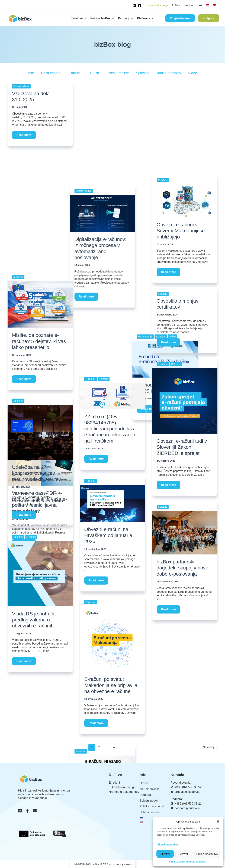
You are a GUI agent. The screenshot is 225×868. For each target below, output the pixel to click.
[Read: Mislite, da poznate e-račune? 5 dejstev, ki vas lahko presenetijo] (40, 304)
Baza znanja (51, 73)
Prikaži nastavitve (207, 854)
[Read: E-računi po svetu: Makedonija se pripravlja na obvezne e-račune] (112, 639)
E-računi (74, 73)
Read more (25, 134)
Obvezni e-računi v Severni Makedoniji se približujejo (181, 231)
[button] (218, 821)
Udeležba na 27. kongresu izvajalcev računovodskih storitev (36, 473)
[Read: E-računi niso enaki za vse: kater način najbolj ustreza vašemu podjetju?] (112, 258)
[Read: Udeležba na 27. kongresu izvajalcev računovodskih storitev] (40, 432)
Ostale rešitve (118, 73)
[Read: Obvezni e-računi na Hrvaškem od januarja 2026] (112, 503)
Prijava (189, 5)
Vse (31, 73)
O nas (144, 783)
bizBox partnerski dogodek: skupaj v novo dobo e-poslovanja (182, 568)
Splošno (142, 73)
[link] (200, 5)
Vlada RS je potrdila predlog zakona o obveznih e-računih (34, 619)
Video (193, 73)
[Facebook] (140, 5)
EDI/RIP (94, 73)
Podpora (145, 795)
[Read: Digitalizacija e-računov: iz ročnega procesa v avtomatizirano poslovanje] (112, 109)
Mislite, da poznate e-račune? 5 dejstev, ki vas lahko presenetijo (39, 341)
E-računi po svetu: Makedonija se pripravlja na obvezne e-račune (111, 685)
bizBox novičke (150, 789)
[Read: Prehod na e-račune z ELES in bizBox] (185, 109)
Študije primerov (168, 73)
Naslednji (210, 747)
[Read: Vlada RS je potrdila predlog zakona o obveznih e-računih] (40, 573)
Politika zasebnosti (196, 862)
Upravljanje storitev (168, 844)
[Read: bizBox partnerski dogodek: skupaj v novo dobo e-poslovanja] (185, 532)
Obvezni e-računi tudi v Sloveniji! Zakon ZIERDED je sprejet (182, 447)
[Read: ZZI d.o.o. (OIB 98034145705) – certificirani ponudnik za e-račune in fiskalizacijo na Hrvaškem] (112, 396)
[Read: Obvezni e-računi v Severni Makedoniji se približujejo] (185, 201)
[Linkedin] (134, 5)
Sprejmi (165, 854)
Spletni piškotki (177, 862)
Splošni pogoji (149, 801)
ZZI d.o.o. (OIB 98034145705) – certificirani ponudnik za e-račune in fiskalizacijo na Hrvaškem (110, 429)
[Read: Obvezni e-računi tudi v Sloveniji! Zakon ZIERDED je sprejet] (185, 401)
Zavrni (184, 854)
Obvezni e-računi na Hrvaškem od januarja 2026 (108, 535)
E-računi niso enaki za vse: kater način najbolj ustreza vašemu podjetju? (112, 312)
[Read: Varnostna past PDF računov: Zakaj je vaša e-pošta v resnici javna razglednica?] (40, 179)
